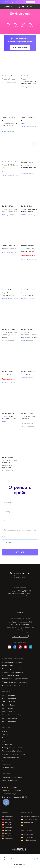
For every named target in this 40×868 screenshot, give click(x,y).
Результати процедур (11, 758)
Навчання (6, 784)
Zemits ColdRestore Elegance (14, 715)
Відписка (6, 761)
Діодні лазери (8, 666)
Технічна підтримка (10, 781)
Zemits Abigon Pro (9, 708)
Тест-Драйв (7, 744)
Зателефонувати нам (20, 573)
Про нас (5, 735)
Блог (4, 741)
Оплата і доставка (10, 787)
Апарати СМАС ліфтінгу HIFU (13, 672)
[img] (15, 7)
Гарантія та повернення (12, 790)
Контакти (6, 731)
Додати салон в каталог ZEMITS (15, 797)
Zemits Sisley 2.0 (9, 712)
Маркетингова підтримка (12, 777)
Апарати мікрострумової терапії (15, 679)
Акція (4, 738)
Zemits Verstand (8, 695)
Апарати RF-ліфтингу (10, 675)
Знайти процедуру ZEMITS (12, 794)
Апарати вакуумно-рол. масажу (15, 682)
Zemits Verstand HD (10, 721)
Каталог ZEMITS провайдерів (13, 754)
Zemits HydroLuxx (9, 705)
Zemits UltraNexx (9, 702)
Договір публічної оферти (12, 748)
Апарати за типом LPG (11, 685)
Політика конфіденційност (12, 751)
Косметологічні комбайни (12, 662)
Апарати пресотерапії (11, 669)
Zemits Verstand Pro (10, 698)
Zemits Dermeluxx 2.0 (10, 718)
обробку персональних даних (20, 563)
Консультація (7, 764)
